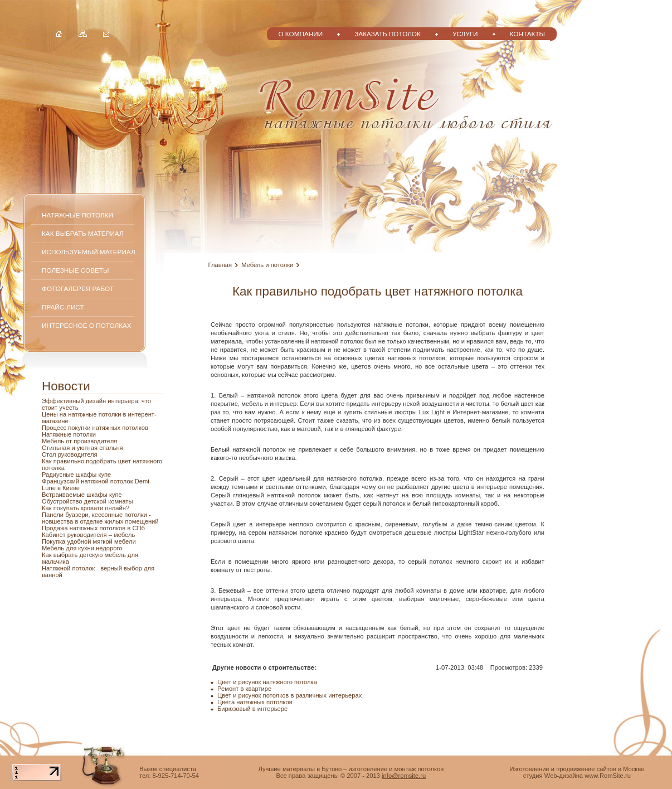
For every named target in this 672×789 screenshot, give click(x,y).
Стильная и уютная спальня (82, 448)
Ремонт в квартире (244, 689)
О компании (300, 34)
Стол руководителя (70, 454)
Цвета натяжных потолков (255, 702)
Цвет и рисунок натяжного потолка (267, 682)
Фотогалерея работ (78, 289)
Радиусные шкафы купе (76, 475)
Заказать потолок (388, 34)
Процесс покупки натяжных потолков (95, 428)
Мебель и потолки (267, 265)
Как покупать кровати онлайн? (86, 508)
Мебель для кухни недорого (82, 548)
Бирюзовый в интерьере (252, 709)
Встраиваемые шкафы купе (82, 495)
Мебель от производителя (79, 441)
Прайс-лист (63, 307)
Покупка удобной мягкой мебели (89, 541)
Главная (220, 265)
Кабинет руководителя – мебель (88, 535)
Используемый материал (89, 252)
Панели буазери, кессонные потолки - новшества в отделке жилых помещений (100, 518)
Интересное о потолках (87, 325)
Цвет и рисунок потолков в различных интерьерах (289, 695)
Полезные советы (75, 270)
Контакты (527, 34)
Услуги (465, 34)
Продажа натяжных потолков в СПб (93, 528)
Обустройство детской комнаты (87, 501)
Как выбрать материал (83, 233)
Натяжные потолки (77, 215)
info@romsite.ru (404, 776)
